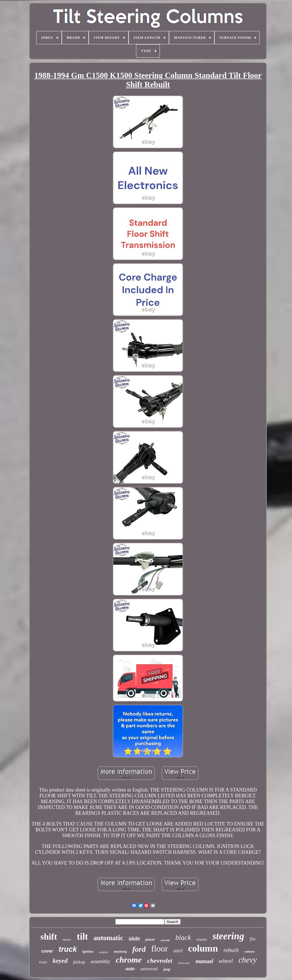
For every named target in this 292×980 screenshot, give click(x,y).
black (183, 938)
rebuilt (231, 950)
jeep (167, 969)
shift (49, 937)
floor (160, 949)
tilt (82, 937)
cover (47, 951)
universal (149, 969)
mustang (120, 951)
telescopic (184, 963)
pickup (79, 962)
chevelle (165, 940)
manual (204, 961)
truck (68, 949)
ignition (88, 951)
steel (178, 951)
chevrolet (160, 961)
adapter (104, 952)
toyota (202, 939)
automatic (108, 938)
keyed (60, 961)
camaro (249, 951)
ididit (134, 939)
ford (139, 949)
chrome (129, 960)
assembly (100, 961)
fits (253, 939)
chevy (248, 960)
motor (67, 939)
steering (228, 936)
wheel (226, 961)
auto (130, 969)
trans (43, 962)
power (150, 939)
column (203, 948)
